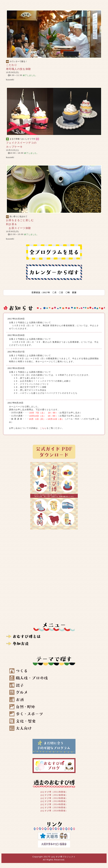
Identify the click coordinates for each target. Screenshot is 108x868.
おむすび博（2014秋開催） (54, 804)
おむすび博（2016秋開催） (54, 811)
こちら (43, 428)
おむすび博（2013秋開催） (54, 801)
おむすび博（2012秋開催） (54, 798)
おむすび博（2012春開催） (54, 795)
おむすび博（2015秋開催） (54, 807)
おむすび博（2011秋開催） (54, 792)
